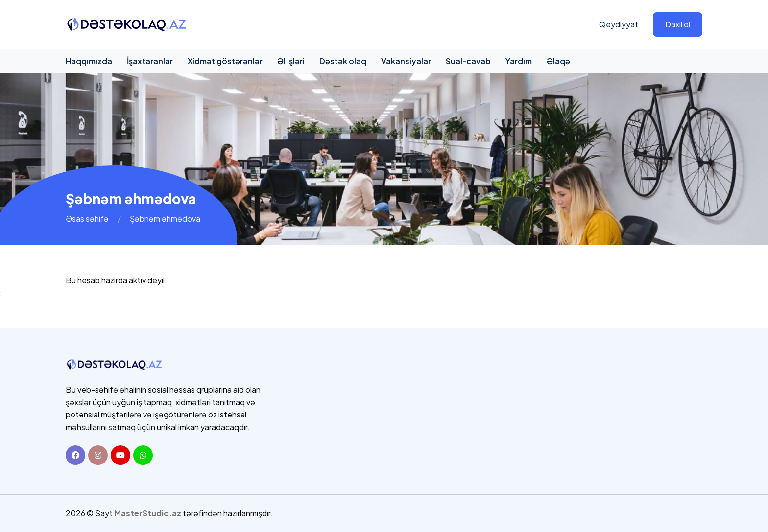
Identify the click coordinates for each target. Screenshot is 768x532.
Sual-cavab (468, 61)
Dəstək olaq (343, 61)
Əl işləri (291, 61)
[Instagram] (98, 455)
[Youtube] (120, 455)
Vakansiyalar (406, 61)
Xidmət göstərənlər (225, 61)
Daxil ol (678, 24)
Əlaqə (558, 61)
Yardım (519, 61)
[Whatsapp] (143, 455)
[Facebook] (75, 455)
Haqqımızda (89, 61)
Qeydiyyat (619, 24)
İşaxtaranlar (150, 61)
